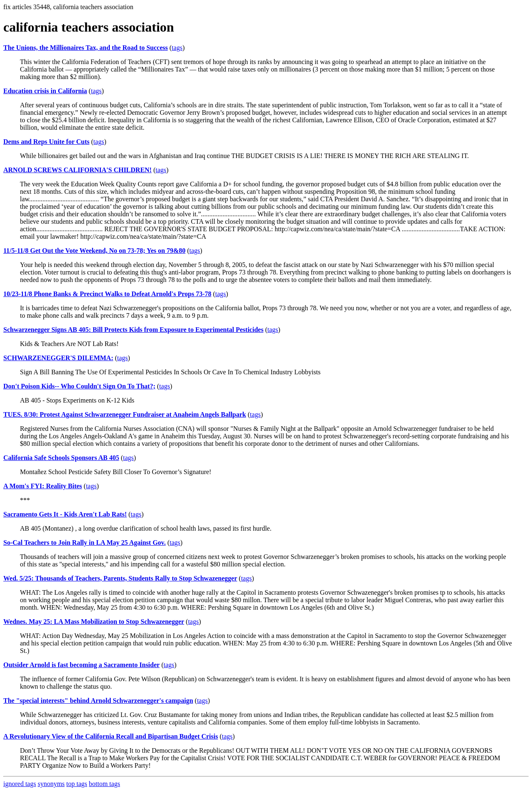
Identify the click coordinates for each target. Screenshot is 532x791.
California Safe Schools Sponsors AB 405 (61, 458)
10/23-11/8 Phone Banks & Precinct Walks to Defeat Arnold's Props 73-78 (107, 294)
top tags (77, 784)
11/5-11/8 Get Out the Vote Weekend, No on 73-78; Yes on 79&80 (94, 251)
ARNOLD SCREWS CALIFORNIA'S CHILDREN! (78, 170)
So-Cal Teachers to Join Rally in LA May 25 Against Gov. (85, 543)
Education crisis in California (45, 91)
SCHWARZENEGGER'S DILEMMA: (58, 358)
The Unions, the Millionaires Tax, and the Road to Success (86, 48)
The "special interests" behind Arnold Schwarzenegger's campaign (98, 701)
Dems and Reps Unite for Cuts (46, 142)
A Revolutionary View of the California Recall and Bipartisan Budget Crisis (111, 736)
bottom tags (105, 784)
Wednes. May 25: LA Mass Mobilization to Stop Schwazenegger (94, 622)
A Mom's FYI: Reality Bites (43, 486)
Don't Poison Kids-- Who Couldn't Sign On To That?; (79, 386)
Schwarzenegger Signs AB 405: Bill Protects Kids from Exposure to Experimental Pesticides (133, 330)
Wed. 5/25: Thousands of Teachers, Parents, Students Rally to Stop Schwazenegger (120, 578)
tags (177, 48)
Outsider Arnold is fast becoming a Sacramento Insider (81, 665)
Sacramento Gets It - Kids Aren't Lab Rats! (65, 514)
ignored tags (20, 784)
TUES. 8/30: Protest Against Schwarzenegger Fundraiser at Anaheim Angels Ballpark (125, 414)
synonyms (51, 784)
